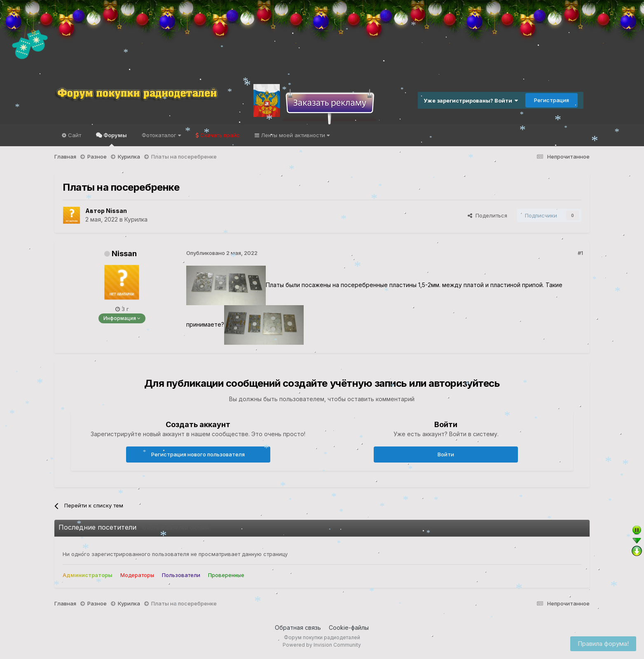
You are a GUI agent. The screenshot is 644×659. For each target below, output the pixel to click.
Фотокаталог (161, 135)
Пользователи (181, 575)
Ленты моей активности (294, 135)
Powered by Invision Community (322, 645)
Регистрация (551, 100)
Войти (446, 454)
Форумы (115, 139)
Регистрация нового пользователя (198, 454)
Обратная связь (298, 627)
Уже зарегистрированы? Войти (471, 100)
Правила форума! (603, 644)
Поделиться (487, 215)
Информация (122, 318)
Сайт (74, 135)
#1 (580, 253)
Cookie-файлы (349, 627)
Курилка (136, 219)
